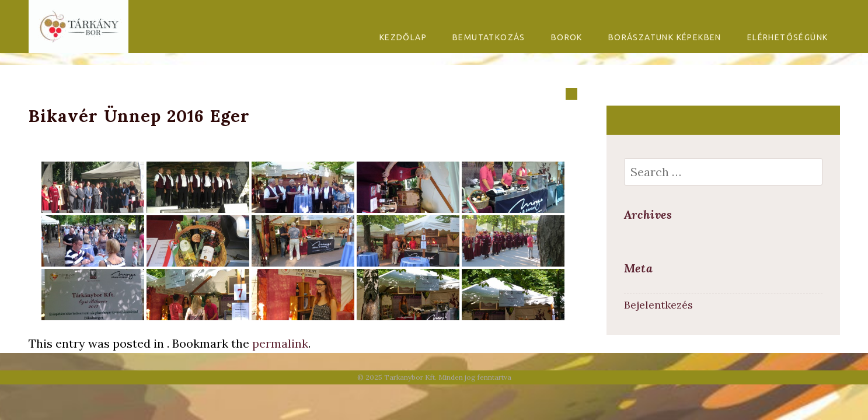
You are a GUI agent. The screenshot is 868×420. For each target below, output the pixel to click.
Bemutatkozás (489, 37)
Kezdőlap (403, 37)
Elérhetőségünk (788, 37)
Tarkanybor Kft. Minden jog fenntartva (448, 377)
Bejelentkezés (658, 305)
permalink (280, 343)
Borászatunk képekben (665, 37)
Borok (567, 37)
